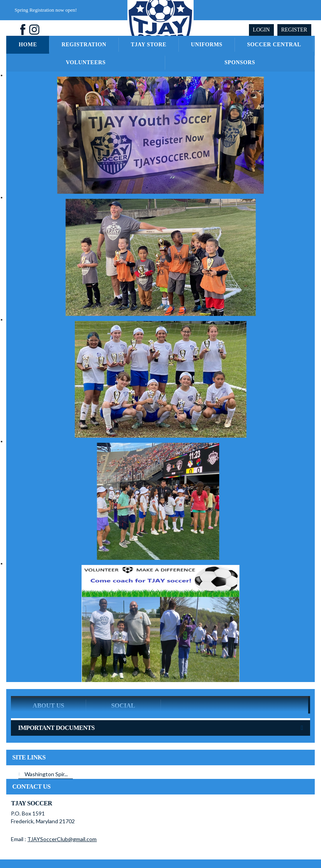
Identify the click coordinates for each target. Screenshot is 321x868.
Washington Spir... (46, 749)
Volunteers (86, 62)
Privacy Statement (143, 846)
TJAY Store (149, 45)
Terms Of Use (181, 846)
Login (261, 30)
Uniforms (207, 45)
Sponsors (240, 62)
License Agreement (221, 846)
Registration (84, 45)
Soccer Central (274, 45)
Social (123, 680)
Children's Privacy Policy (271, 846)
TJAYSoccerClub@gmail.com (62, 814)
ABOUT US (49, 680)
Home (28, 45)
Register (294, 30)
